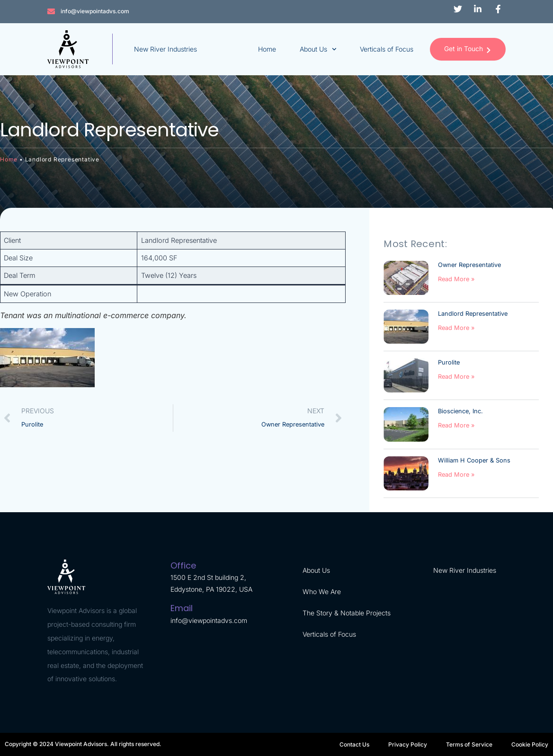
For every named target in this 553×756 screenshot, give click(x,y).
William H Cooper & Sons (474, 460)
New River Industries (165, 49)
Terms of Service (469, 744)
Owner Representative (469, 265)
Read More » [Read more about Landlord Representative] (456, 328)
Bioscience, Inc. (460, 411)
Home (266, 49)
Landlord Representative (473, 314)
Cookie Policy (530, 744)
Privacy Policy (408, 744)
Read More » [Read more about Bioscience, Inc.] (456, 425)
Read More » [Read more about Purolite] (456, 377)
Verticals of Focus (386, 49)
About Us (317, 49)
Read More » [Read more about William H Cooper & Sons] (456, 475)
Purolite (449, 362)
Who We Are (322, 591)
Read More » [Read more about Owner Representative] (456, 279)
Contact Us (354, 744)
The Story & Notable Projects (347, 613)
